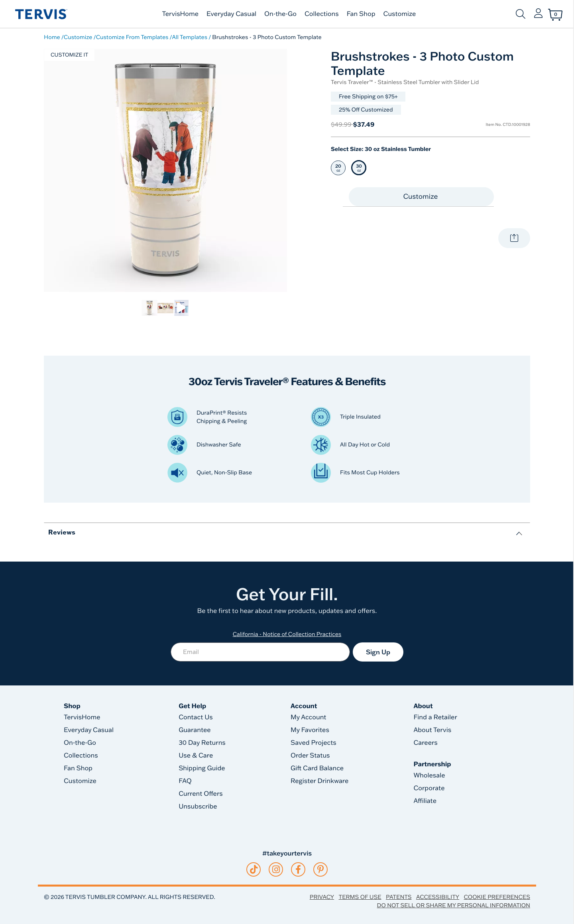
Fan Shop (361, 14)
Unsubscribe (198, 807)
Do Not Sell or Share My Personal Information (454, 905)
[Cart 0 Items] (555, 15)
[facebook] (298, 869)
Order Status (310, 756)
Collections (322, 14)
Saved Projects (314, 743)
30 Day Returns (202, 743)
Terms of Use (360, 897)
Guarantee (195, 730)
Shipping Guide (202, 768)
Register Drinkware (319, 781)
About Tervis (432, 730)
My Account (309, 717)
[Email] (260, 652)
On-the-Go (280, 14)
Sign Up (378, 652)
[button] (538, 14)
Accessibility (438, 897)
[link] (149, 308)
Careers (425, 743)
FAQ (185, 781)
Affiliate (425, 801)
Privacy (322, 897)
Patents (399, 897)
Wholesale (429, 775)
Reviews (62, 532)
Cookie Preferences (497, 897)
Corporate (429, 788)
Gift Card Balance (317, 768)
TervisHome (181, 14)
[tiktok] (254, 869)
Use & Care (196, 756)
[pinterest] (321, 869)
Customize (400, 14)
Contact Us (196, 717)
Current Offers (201, 794)
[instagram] (276, 869)
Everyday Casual (231, 14)
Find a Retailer (435, 717)
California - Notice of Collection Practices (287, 634)
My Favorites (310, 730)
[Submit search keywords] (521, 14)
